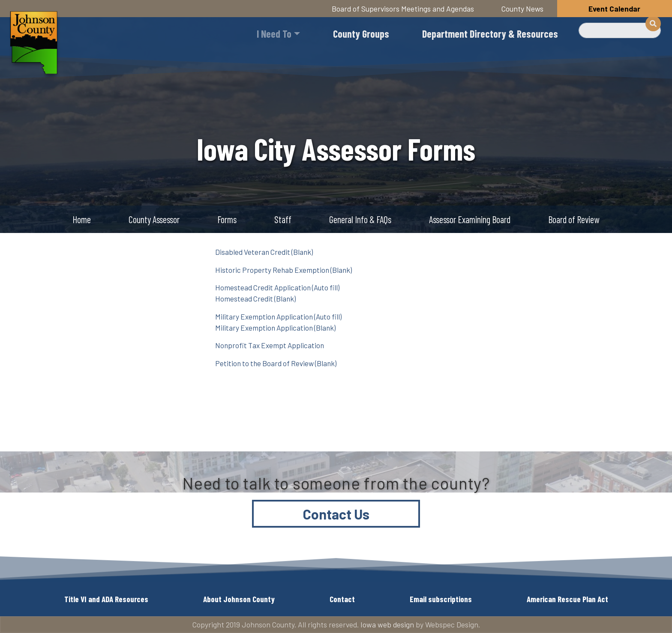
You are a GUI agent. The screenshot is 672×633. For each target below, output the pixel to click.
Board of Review (574, 219)
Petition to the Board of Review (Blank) (276, 363)
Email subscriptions (441, 599)
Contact (342, 599)
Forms (227, 219)
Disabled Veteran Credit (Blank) (264, 252)
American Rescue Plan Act (567, 599)
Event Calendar (614, 9)
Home (82, 219)
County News (522, 9)
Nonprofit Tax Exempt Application (270, 345)
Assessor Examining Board (470, 219)
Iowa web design (387, 624)
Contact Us (336, 514)
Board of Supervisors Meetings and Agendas (403, 9)
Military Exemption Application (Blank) (275, 328)
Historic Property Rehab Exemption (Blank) (283, 270)
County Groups (361, 34)
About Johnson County (239, 599)
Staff (283, 219)
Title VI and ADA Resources (106, 599)
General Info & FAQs (360, 219)
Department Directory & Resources (490, 34)
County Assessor (154, 219)
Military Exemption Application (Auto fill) (278, 316)
